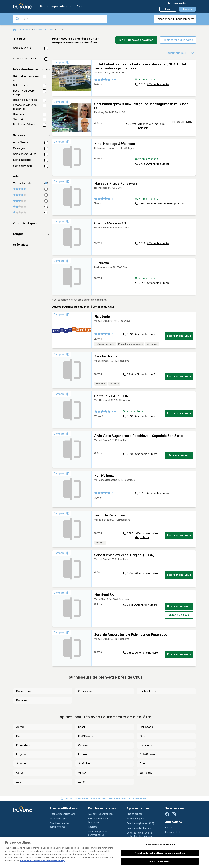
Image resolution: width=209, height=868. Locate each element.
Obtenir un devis (179, 615)
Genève (83, 745)
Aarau (20, 727)
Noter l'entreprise (59, 819)
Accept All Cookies (160, 861)
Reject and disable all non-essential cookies (160, 853)
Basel (82, 727)
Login (168, 9)
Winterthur (147, 773)
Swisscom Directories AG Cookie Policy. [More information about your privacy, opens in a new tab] (43, 861)
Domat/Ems (24, 691)
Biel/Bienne (86, 736)
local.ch (169, 828)
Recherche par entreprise (56, 6)
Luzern (83, 754)
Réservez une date (179, 456)
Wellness (25, 30)
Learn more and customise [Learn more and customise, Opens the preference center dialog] (160, 845)
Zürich (82, 782)
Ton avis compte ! (106, 798)
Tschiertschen (149, 691)
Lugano (21, 754)
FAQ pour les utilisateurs (62, 814)
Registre (188, 9)
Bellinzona (146, 727)
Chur (143, 736)
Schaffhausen (149, 754)
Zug (19, 782)
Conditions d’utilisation (139, 828)
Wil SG (82, 773)
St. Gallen (84, 763)
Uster (20, 773)
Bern (19, 736)
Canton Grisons (44, 30)
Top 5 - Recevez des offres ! (136, 40)
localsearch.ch (173, 832)
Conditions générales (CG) (140, 823)
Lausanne (146, 745)
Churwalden (86, 691)
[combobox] (63, 19)
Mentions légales (135, 819)
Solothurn (22, 763)
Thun (143, 763)
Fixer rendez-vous (179, 336)
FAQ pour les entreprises (101, 814)
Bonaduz (22, 700)
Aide (81, 6)
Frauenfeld (23, 745)
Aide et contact (135, 814)
